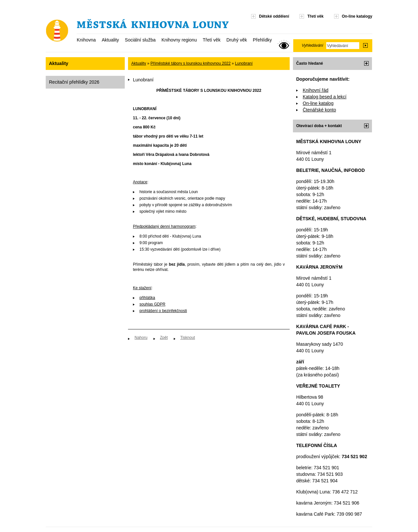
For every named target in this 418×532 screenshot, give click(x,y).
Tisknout (188, 338)
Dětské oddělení (274, 16)
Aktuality (110, 40)
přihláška (147, 298)
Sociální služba (140, 40)
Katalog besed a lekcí (325, 97)
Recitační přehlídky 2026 (74, 82)
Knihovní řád (316, 90)
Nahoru (141, 338)
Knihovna (86, 40)
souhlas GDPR (152, 304)
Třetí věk (212, 40)
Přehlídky (262, 40)
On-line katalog (318, 103)
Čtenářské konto (319, 110)
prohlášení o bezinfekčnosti (163, 311)
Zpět (164, 338)
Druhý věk (237, 40)
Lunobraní (244, 63)
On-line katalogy (357, 16)
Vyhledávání (313, 45)
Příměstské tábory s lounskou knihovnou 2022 (191, 63)
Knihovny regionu (179, 40)
